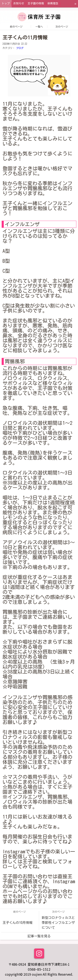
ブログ (20, 48)
